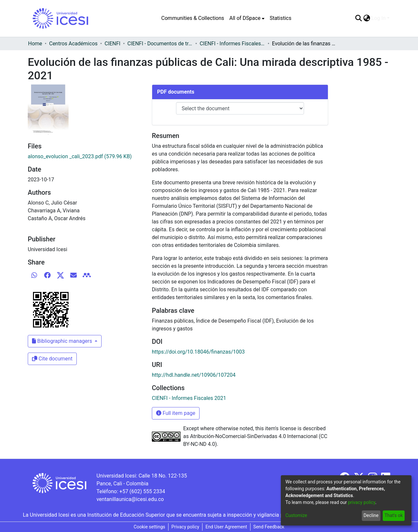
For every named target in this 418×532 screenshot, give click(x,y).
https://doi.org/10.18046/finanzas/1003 (198, 352)
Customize (296, 515)
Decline (371, 515)
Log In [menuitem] (378, 18)
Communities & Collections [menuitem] (193, 18)
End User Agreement (226, 527)
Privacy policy (185, 527)
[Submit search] (358, 18)
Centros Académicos (73, 44)
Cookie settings (149, 527)
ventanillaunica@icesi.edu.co (130, 499)
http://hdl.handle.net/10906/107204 (194, 375)
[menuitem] (247, 18)
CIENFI (112, 44)
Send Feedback (269, 527)
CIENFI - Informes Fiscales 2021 (232, 44)
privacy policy (362, 502)
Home (35, 44)
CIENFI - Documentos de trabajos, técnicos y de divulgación (160, 44)
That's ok (394, 515)
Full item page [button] (176, 413)
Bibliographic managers (63, 341)
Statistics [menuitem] (281, 18)
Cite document (52, 359)
